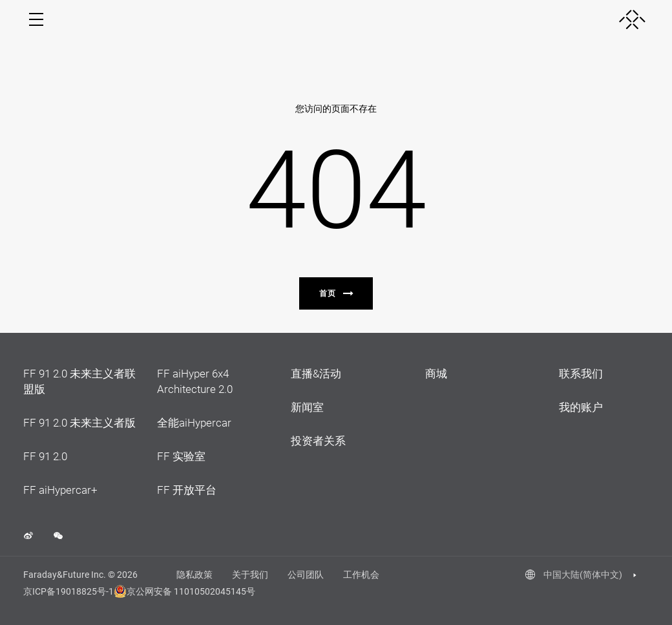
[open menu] (36, 19)
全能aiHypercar (194, 423)
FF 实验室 (181, 456)
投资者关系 (318, 441)
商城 (436, 374)
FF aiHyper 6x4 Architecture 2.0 (195, 381)
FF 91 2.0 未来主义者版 (79, 423)
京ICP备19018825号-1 (68, 591)
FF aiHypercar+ (60, 490)
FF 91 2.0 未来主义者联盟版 (79, 381)
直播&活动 (316, 374)
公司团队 (306, 575)
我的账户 (581, 407)
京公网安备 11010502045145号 (178, 591)
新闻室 (307, 407)
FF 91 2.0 (45, 456)
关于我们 (250, 575)
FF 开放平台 (187, 490)
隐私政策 (194, 575)
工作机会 (361, 575)
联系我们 (581, 374)
